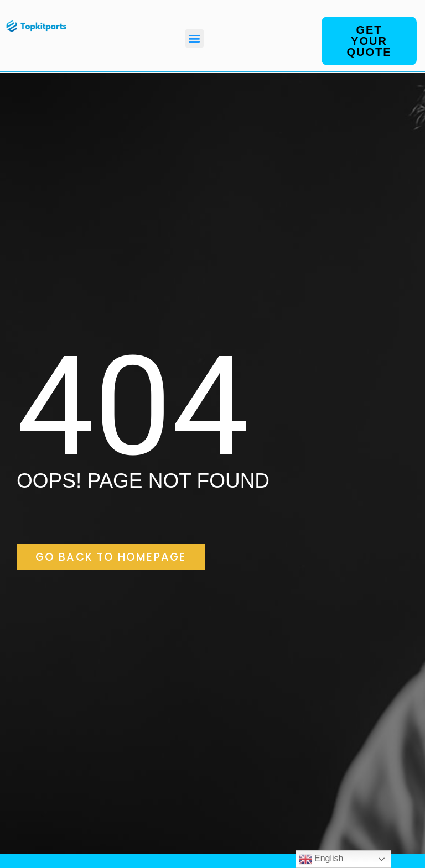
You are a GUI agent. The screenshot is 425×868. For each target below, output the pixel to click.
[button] (195, 38)
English (321, 859)
